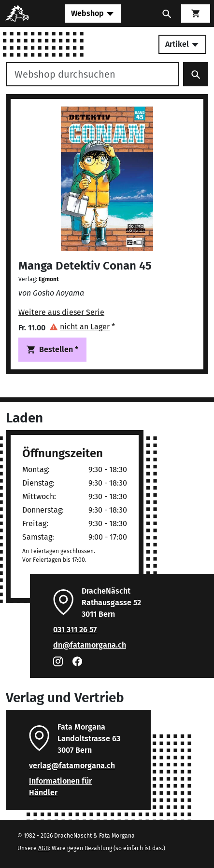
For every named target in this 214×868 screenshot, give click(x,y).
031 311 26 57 (75, 630)
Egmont (49, 279)
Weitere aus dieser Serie (61, 312)
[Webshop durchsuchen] (93, 74)
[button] (82, 327)
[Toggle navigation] (93, 14)
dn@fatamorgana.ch (90, 645)
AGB (43, 848)
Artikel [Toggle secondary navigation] (182, 44)
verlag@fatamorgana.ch (72, 766)
